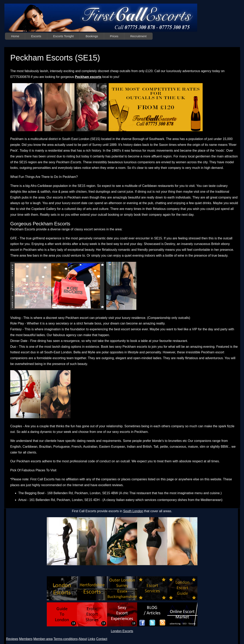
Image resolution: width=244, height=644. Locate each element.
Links (91, 639)
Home (15, 36)
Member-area (43, 639)
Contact (102, 639)
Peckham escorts (88, 77)
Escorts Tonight (63, 36)
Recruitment (138, 36)
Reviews (12, 639)
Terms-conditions (66, 639)
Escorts (36, 36)
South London (133, 511)
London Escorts (122, 631)
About (83, 639)
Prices (114, 36)
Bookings (92, 36)
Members (26, 639)
